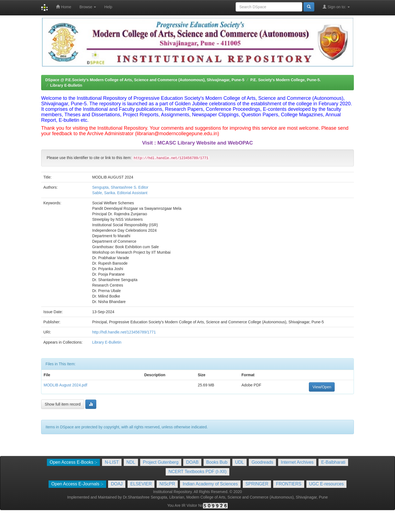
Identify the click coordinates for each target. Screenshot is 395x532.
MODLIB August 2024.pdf (65, 385)
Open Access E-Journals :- (77, 484)
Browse (88, 7)
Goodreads (262, 462)
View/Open (322, 387)
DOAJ (117, 484)
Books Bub (217, 462)
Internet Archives (297, 462)
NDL (131, 462)
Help (108, 7)
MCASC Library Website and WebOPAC (205, 143)
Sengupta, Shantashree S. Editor (120, 187)
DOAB (192, 462)
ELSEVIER (141, 484)
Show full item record (63, 404)
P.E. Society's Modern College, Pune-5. (285, 80)
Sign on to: (336, 7)
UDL (239, 462)
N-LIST (112, 462)
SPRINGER (257, 484)
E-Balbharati (333, 462)
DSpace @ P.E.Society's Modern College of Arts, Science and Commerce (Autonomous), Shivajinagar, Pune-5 (145, 80)
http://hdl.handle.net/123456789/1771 (124, 332)
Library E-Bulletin (66, 85)
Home (64, 7)
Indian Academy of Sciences (210, 484)
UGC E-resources (326, 484)
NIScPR (167, 484)
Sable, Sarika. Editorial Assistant (120, 193)
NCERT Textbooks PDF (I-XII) (198, 472)
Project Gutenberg (161, 462)
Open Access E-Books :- (73, 462)
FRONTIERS (289, 484)
